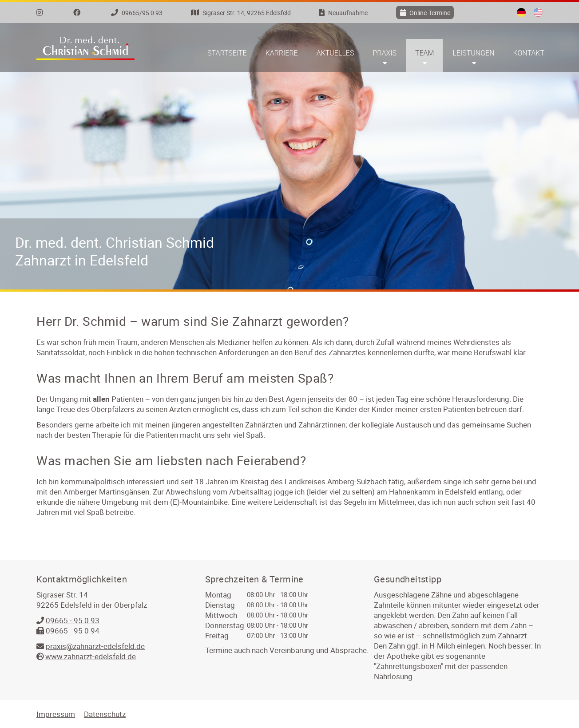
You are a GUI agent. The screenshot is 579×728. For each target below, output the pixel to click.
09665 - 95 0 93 (73, 620)
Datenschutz (105, 714)
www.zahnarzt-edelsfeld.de (91, 656)
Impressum (56, 714)
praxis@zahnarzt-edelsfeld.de (95, 646)
